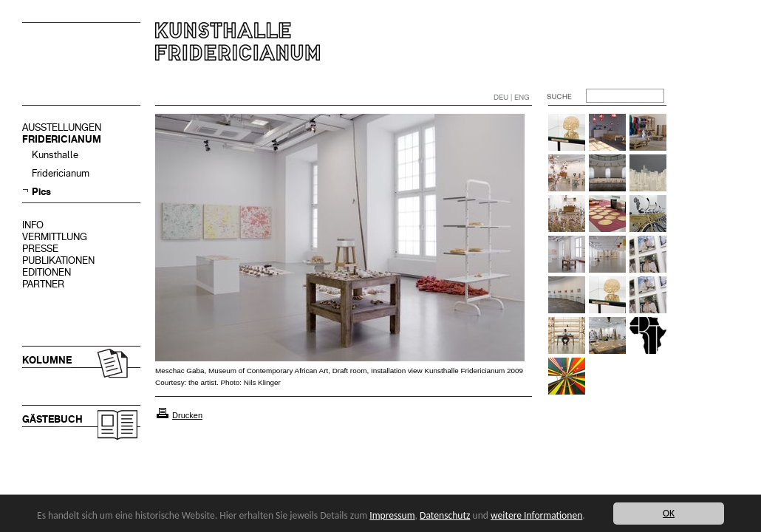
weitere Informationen (536, 515)
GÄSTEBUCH (52, 419)
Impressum (392, 515)
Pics (41, 192)
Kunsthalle (55, 155)
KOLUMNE (47, 360)
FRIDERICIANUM (62, 139)
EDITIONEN (47, 272)
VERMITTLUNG (55, 237)
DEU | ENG (512, 97)
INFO (33, 225)
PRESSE (40, 249)
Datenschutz (445, 515)
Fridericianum (61, 173)
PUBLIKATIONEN (58, 260)
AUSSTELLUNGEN (62, 127)
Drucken (187, 415)
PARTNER (43, 284)
